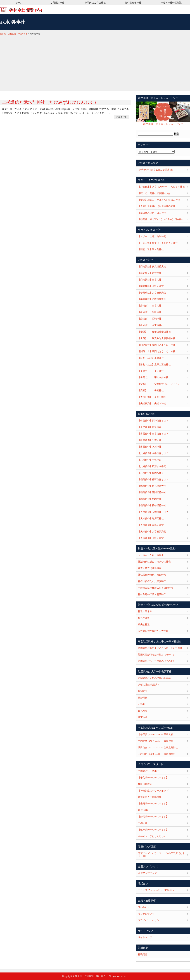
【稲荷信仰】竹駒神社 (150, 499)
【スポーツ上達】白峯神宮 (152, 236)
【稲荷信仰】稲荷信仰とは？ (153, 479)
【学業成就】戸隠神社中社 (152, 299)
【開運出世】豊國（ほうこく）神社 (157, 351)
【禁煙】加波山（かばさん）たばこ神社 (159, 200)
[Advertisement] (95, 62)
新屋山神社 (144, 810)
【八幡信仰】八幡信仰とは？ (153, 453)
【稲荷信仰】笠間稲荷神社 (152, 492)
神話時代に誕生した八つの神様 (154, 562)
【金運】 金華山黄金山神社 (154, 332)
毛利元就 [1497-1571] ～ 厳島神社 (156, 741)
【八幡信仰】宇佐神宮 (150, 460)
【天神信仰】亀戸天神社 (151, 518)
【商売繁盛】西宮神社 (150, 273)
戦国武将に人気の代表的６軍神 (154, 678)
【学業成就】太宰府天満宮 (152, 293)
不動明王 (143, 704)
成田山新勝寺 (145, 784)
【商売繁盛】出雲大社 (150, 280)
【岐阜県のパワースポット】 (153, 830)
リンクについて (146, 914)
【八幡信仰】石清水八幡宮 (152, 466)
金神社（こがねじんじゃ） (152, 836)
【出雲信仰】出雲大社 (150, 440)
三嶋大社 (143, 823)
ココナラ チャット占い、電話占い (156, 890)
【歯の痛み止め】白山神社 (152, 213)
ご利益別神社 (57, 3)
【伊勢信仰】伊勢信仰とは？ (153, 421)
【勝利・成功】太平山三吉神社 (154, 364)
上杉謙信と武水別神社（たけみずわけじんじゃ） (50, 102)
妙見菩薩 (143, 711)
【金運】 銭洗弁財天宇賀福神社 (157, 338)
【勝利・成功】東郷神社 (151, 358)
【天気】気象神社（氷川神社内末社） (158, 206)
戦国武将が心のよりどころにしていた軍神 (160, 648)
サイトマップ (145, 937)
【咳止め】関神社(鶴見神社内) (154, 193)
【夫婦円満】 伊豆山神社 (152, 397)
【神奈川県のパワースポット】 (154, 791)
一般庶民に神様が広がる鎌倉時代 (155, 588)
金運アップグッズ (147, 873)
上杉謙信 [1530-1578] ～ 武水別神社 (157, 754)
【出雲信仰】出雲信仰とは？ (153, 434)
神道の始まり (145, 611)
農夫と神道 (144, 624)
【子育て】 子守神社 (151, 371)
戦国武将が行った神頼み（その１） (157, 655)
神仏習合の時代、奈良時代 (152, 575)
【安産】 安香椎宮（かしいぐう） (159, 384)
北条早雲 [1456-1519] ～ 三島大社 (156, 734)
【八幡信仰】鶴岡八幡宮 (151, 473)
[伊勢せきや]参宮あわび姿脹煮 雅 (155, 170)
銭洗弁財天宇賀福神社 (150, 797)
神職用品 (143, 954)
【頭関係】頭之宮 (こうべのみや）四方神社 (161, 219)
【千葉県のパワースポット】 (153, 778)
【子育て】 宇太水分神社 (153, 377)
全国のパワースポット (150, 771)
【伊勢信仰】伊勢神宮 (150, 427)
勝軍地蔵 (143, 717)
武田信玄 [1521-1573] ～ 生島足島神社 (158, 747)
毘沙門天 (143, 698)
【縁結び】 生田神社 (150, 312)
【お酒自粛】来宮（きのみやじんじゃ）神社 (161, 187)
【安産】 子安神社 (151, 390)
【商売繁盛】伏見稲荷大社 (152, 267)
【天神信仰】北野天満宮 (151, 538)
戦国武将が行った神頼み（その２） (157, 661)
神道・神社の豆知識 (171, 3)
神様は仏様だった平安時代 (152, 581)
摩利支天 (143, 691)
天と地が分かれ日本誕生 (151, 555)
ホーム (19, 3)
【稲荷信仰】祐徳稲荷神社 (152, 505)
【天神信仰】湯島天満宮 (151, 525)
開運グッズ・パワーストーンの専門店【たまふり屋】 (161, 855)
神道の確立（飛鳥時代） (151, 568)
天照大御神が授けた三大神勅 (153, 631)
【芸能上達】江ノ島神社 (151, 249)
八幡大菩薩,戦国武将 (149, 685)
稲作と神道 (144, 618)
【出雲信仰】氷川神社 (150, 447)
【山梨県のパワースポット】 (153, 804)
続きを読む (121, 117)
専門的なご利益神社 (95, 3)
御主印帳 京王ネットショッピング (163, 124)
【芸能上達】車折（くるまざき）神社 (158, 243)
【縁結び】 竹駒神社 (150, 319)
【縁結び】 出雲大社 (150, 306)
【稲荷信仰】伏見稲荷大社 (152, 486)
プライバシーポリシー (150, 920)
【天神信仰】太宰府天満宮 (152, 532)
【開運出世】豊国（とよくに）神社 (157, 345)
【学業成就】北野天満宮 (151, 286)
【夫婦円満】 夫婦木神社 (152, 404)
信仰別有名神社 (133, 3)
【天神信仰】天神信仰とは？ (153, 512)
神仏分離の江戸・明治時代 (152, 594)
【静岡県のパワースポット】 (153, 817)
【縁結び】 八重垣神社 (151, 325)
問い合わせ (144, 907)
